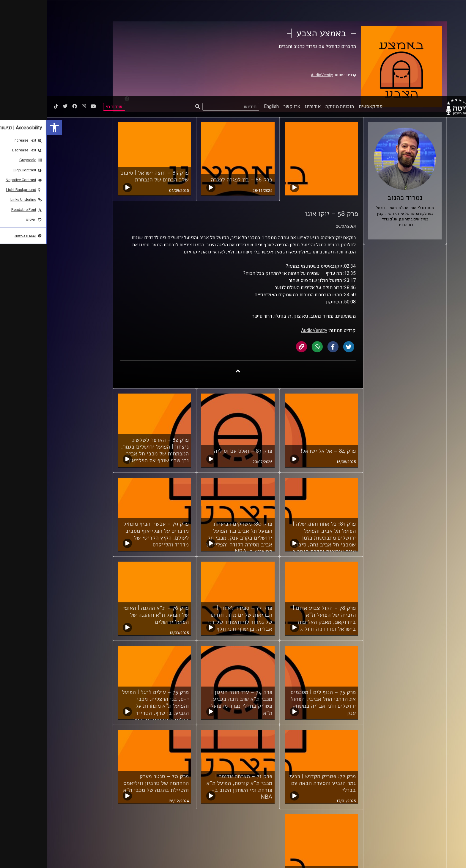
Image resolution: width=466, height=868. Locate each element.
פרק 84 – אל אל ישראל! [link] (281, 355)
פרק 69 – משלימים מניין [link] (281, 776)
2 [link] (295, 806)
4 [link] (272, 806)
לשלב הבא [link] (249, 807)
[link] (8, 32)
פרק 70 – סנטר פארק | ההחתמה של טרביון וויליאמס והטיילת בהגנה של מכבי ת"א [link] (109, 687)
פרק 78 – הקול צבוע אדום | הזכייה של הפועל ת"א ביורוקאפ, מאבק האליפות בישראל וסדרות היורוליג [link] (278, 522)
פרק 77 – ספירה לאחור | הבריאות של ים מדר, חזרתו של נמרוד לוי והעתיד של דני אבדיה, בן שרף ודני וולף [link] (193, 522)
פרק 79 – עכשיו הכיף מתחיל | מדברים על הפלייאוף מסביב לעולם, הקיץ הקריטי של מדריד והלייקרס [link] (108, 438)
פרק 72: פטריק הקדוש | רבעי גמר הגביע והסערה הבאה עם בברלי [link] (276, 687)
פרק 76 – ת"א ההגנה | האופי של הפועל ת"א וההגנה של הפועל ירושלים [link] (109, 519)
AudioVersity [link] (267, 234)
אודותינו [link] (266, 10)
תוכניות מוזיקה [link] (293, 10)
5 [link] (261, 806)
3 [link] (284, 806)
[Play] (18, 857)
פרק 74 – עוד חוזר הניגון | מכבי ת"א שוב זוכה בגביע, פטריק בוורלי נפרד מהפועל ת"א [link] (195, 606)
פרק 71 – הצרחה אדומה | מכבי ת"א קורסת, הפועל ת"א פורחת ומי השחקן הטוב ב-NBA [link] (193, 691)
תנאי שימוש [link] (278, 845)
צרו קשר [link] (245, 10)
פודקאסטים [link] (324, 10)
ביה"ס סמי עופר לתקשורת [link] (375, 845)
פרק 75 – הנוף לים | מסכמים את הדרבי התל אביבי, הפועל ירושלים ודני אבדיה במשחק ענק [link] (277, 606)
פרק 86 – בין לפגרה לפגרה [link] (195, 84)
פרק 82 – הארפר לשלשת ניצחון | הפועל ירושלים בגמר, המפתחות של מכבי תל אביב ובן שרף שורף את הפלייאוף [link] (108, 354)
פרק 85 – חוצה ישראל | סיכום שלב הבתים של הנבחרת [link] (108, 80)
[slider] (159, 857)
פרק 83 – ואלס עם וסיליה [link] (196, 355)
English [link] (225, 10)
